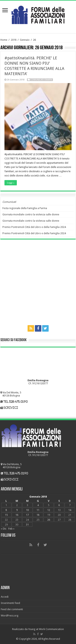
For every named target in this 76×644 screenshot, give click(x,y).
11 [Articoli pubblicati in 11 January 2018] (38, 510)
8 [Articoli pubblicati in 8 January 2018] (6, 510)
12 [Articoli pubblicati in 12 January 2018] (49, 510)
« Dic (4, 529)
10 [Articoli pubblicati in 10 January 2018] (27, 510)
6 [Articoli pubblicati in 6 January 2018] (59, 505)
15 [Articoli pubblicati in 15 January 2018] (6, 515)
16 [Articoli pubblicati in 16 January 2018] (17, 515)
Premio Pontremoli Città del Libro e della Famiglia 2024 (34, 227)
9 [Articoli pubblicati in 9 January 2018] (17, 510)
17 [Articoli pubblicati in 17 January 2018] (27, 515)
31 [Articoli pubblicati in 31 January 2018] (27, 525)
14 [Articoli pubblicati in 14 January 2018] (70, 510)
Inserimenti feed (10, 603)
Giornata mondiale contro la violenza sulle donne (31, 214)
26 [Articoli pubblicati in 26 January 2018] (49, 520)
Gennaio (25, 40)
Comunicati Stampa (41, 80)
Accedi (5, 597)
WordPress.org (10, 616)
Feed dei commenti (12, 609)
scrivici (11, 408)
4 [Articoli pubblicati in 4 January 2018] (38, 505)
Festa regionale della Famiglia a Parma (25, 208)
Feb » (11, 529)
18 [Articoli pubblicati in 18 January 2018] (38, 515)
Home (4, 40)
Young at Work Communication (46, 629)
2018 (14, 40)
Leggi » (11, 183)
